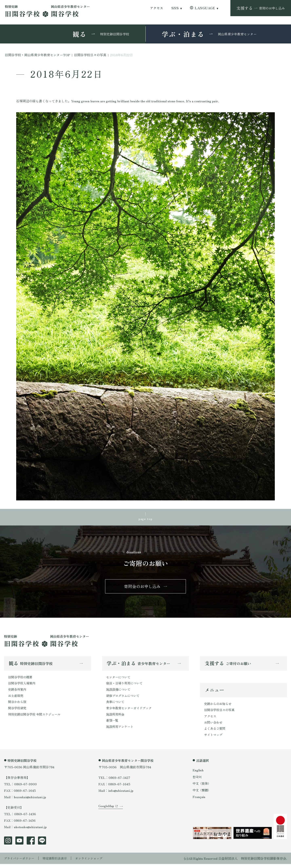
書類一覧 (113, 724)
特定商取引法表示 (58, 862)
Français (199, 801)
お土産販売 (16, 698)
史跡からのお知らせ (219, 706)
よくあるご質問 (215, 732)
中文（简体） (202, 788)
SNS (175, 8)
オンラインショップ (93, 862)
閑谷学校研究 (18, 711)
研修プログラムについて (124, 698)
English (198, 774)
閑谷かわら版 (18, 705)
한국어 (197, 781)
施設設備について (119, 692)
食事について (116, 705)
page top (145, 519)
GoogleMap (107, 813)
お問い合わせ (214, 726)
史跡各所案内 (18, 692)
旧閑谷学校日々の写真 (220, 713)
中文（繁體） (202, 794)
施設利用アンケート (121, 731)
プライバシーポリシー (20, 862)
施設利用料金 (116, 718)
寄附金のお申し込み (142, 588)
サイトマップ (214, 739)
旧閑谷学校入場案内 (23, 685)
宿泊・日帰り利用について (125, 685)
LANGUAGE (205, 8)
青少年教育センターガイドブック (130, 711)
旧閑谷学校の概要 (21, 679)
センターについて (119, 679)
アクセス (157, 8)
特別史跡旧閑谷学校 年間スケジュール (36, 718)
